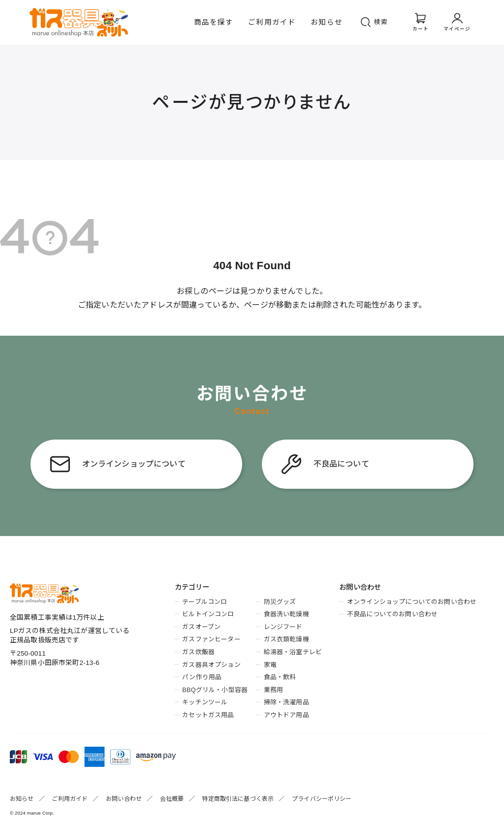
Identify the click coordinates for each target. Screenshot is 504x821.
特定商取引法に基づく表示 (238, 799)
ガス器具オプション (211, 665)
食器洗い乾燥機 (286, 614)
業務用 (273, 690)
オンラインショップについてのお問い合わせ (412, 602)
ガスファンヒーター (211, 639)
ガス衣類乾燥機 (286, 639)
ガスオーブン (201, 627)
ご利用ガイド (272, 22)
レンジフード (283, 627)
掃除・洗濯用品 (286, 702)
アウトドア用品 (286, 715)
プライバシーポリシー (322, 799)
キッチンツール (205, 702)
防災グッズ (280, 602)
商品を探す (214, 22)
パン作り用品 (202, 677)
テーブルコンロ (205, 602)
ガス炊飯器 (198, 652)
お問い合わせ (124, 799)
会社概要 (172, 799)
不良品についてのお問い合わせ (392, 614)
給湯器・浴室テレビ (293, 652)
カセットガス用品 (208, 715)
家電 (270, 665)
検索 (381, 22)
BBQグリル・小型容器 (215, 690)
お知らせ (327, 22)
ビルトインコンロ (208, 614)
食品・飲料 (280, 677)
